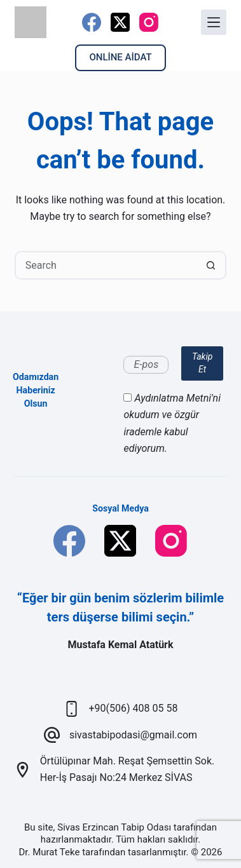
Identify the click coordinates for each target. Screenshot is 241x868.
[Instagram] (149, 22)
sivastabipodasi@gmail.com (133, 735)
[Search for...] (107, 265)
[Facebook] (92, 22)
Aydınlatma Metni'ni (177, 398)
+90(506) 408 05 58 (134, 708)
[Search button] (211, 265)
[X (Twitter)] (120, 22)
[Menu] (214, 22)
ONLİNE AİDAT (120, 57)
